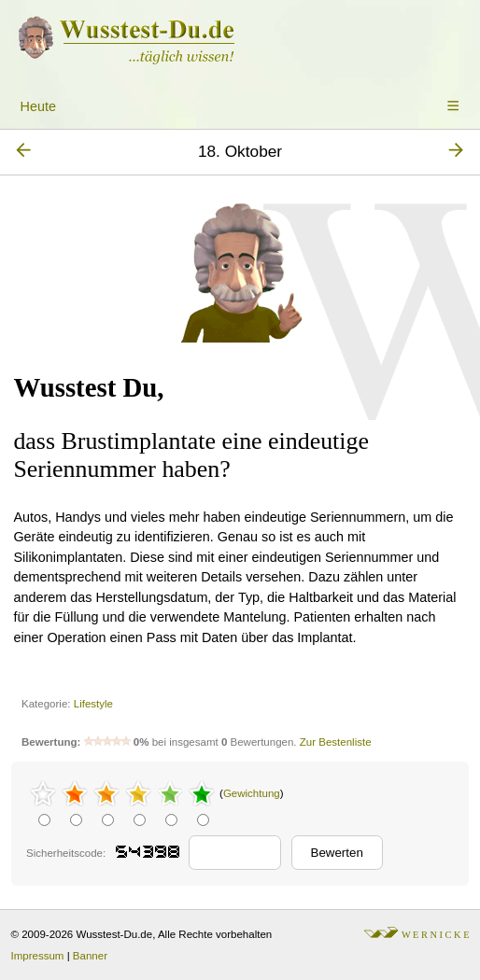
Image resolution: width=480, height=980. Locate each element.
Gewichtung (252, 793)
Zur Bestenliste (336, 742)
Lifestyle (93, 704)
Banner (90, 956)
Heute (38, 106)
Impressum (38, 956)
